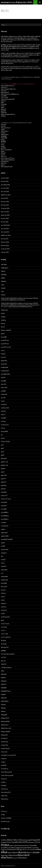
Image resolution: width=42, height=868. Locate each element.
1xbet (3, 285)
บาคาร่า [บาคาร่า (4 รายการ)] (24, 849)
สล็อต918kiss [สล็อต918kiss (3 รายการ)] (5, 855)
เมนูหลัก (40, 2)
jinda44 (3, 133)
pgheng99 (4, 458)
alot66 (3, 313)
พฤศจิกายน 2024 (6, 235)
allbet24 (3, 153)
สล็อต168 (4, 113)
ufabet (3, 600)
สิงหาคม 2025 (5, 205)
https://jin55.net (6, 128)
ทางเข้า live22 (5, 624)
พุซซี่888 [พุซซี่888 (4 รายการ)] (38, 849)
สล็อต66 (3, 116)
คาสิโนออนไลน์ (5, 617)
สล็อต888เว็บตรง (6, 691)
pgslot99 (3, 482)
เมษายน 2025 (5, 218)
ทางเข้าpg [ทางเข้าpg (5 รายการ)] (18, 849)
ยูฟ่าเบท (3, 661)
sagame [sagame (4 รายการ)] (18, 848)
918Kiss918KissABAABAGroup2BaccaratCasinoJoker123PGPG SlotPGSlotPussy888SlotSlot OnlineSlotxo (20, 299)
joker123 (4, 91)
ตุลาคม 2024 (5, 239)
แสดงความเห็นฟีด (6, 818)
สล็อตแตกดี (4, 735)
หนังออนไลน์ (5, 742)
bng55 (3, 334)
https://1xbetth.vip (6, 150)
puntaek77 (4, 506)
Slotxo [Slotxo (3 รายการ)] (37, 848)
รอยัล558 (4, 664)
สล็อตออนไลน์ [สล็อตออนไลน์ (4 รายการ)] (13, 855)
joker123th (4, 388)
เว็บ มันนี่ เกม (5, 769)
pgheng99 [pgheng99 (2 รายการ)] (33, 842)
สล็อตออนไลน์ (5, 718)
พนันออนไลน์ (5, 647)
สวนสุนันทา (4, 738)
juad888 (3, 391)
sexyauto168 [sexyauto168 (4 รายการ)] (25, 848)
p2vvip (3, 428)
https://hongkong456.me (8, 114)
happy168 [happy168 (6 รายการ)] (36, 840)
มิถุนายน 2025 (5, 212)
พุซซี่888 (3, 141)
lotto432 (3, 411)
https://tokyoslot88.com (8, 160)
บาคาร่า (3, 143)
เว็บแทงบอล (4, 789)
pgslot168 (4, 475)
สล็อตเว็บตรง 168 (6, 728)
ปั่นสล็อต (3, 640)
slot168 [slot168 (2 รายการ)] (33, 848)
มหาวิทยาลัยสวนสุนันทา (8, 654)
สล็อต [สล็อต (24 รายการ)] (4, 852)
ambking (3, 320)
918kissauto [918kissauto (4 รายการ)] (22, 840)
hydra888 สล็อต (5, 374)
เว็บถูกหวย (4, 779)
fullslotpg (4, 104)
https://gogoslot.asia (7, 167)
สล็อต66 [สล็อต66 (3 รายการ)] (10, 853)
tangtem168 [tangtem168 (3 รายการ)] (4, 850)
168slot (3, 271)
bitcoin (3, 327)
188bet (3, 278)
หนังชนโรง (4, 87)
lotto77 (3, 415)
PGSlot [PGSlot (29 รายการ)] (5, 845)
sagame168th (5, 536)
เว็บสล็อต (4, 786)
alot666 (3, 317)
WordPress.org (5, 821)
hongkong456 (5, 371)
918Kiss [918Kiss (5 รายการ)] (15, 840)
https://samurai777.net (7, 158)
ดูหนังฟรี (3, 109)
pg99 (2, 102)
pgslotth (3, 489)
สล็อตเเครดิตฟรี (5, 732)
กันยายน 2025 (5, 202)
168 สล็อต (4, 264)
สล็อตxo (3, 711)
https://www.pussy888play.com (10, 94)
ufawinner (4, 610)
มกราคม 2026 (5, 188)
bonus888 (4, 337)
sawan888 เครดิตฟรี (7, 539)
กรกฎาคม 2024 (5, 249)
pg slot (3, 155)
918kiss (3, 295)
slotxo (3, 145)
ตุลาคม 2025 (5, 198)
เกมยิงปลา (4, 759)
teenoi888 (4, 583)
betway (3, 323)
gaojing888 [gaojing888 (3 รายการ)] (29, 840)
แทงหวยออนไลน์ (6, 792)
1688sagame (5, 268)
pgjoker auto (5, 462)
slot (2, 556)
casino (3, 350)
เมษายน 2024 (5, 252)
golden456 (4, 361)
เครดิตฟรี (4, 765)
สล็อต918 (4, 698)
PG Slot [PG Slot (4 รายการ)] (38, 842)
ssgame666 (4, 570)
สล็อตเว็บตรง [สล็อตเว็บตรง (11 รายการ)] (7, 858)
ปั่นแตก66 (4, 644)
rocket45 (4, 522)
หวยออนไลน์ (5, 745)
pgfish (3, 455)
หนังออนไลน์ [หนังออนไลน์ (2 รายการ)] (15, 858)
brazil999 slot (5, 340)
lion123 (3, 398)
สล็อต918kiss (5, 701)
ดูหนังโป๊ (3, 148)
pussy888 (4, 96)
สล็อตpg (3, 708)
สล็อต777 (4, 684)
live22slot (4, 404)
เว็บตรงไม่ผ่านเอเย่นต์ (7, 775)
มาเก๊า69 (3, 657)
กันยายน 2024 (5, 242)
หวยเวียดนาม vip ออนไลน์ (8, 755)
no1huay (3, 421)
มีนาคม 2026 (5, 181)
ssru (2, 573)
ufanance (4, 607)
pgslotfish (4, 485)
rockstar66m (5, 526)
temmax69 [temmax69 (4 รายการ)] (11, 849)
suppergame (4, 576)
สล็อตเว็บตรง (5, 131)
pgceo (3, 452)
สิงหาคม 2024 (5, 245)
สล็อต (3, 671)
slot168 (3, 126)
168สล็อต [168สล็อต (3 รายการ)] (4, 840)
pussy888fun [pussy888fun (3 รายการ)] (4, 848)
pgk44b (3, 468)
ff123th (3, 354)
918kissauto (4, 310)
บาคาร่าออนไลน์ (6, 637)
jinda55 (3, 377)
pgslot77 (3, 101)
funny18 (3, 357)
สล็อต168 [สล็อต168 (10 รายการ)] (22, 852)
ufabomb (4, 603)
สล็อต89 (3, 694)
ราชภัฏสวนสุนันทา (6, 667)
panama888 (4, 431)
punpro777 (4, 495)
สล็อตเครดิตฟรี (5, 721)
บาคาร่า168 (4, 97)
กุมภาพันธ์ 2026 (5, 185)
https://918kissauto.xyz (8, 86)
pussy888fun (5, 512)
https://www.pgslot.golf (8, 99)
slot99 (3, 129)
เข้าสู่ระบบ (4, 811)
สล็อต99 (3, 705)
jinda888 (3, 381)
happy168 (4, 364)
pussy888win (5, 519)
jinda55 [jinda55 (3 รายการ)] (10, 842)
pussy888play (5, 516)
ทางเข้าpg (4, 627)
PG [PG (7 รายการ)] (26, 842)
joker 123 (4, 156)
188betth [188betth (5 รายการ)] (9, 840)
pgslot (3, 140)
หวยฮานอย (4, 752)
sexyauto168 (5, 549)
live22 (3, 106)
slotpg (3, 146)
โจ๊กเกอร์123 (5, 799)
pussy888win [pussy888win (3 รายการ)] (12, 848)
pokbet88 (4, 492)
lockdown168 (5, 408)
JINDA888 (4, 138)
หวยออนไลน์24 (5, 748)
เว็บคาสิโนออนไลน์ (6, 772)
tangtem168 (4, 580)
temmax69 (4, 587)
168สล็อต (4, 275)
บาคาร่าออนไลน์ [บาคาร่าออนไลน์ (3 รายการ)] (31, 850)
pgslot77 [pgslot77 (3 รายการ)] (12, 846)
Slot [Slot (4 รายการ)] (30, 848)
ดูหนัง (3, 108)
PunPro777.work (6, 499)
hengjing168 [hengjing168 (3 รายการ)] (4, 842)
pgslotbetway (5, 161)
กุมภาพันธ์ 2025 (5, 225)
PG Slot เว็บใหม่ (5, 441)
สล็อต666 (4, 681)
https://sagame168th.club (8, 89)
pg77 (2, 445)
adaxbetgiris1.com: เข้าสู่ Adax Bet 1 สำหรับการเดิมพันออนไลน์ (17, 2)
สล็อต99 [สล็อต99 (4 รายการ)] (15, 853)
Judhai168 (4, 394)
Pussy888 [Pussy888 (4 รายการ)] (34, 845)
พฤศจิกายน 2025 (6, 195)
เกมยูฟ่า (3, 762)
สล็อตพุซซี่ (4, 715)
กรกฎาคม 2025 (5, 208)
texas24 (3, 590)
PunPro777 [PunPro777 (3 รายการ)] (27, 846)
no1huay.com (5, 425)
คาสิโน (3, 614)
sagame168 (4, 533)
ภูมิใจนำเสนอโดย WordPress (8, 866)
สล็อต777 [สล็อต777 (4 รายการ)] (29, 853)
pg (2, 435)
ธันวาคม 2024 (5, 232)
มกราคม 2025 (5, 229)
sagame (3, 529)
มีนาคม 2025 (5, 222)
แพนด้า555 (4, 796)
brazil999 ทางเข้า (6, 347)
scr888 (3, 546)
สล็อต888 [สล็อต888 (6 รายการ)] (36, 852)
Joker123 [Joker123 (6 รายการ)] (21, 842)
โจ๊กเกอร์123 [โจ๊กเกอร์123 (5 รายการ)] (22, 858)
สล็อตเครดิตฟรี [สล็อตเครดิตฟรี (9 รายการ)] (23, 855)
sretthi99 (4, 566)
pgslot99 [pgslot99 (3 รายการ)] (17, 846)
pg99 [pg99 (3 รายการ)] (29, 842)
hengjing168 (5, 367)
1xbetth (3, 288)
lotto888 (3, 418)
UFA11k (3, 593)
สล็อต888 (4, 136)
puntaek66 (4, 502)
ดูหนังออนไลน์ (5, 92)
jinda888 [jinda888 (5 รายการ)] (15, 842)
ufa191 (3, 597)
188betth (4, 281)
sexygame (4, 553)
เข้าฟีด (3, 815)
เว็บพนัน (3, 782)
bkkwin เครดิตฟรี (6, 330)
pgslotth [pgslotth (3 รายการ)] (22, 846)
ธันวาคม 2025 (5, 191)
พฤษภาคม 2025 (5, 215)
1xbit (2, 291)
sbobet (3, 543)
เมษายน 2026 (5, 178)
